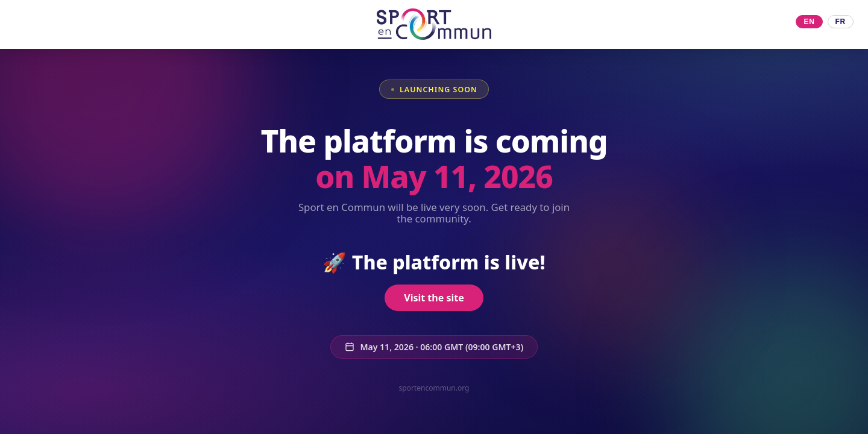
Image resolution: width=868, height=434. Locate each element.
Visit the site (434, 298)
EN (809, 22)
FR (841, 22)
